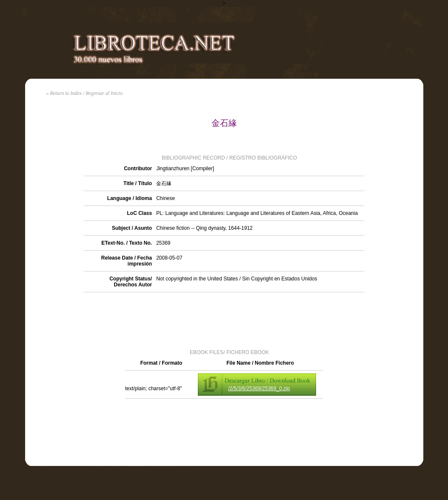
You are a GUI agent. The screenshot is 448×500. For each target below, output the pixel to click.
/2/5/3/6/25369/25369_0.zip (259, 389)
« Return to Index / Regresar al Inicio (85, 93)
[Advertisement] (224, 320)
